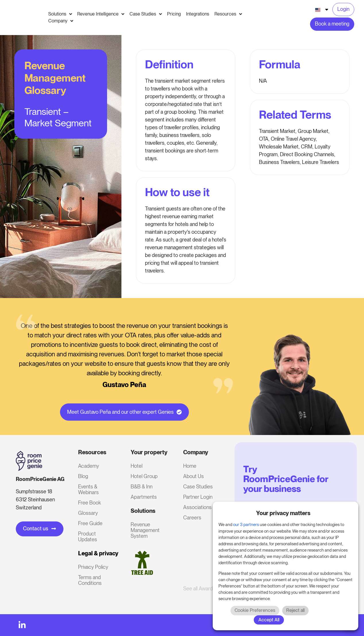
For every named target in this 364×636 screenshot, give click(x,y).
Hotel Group (144, 476)
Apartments (144, 497)
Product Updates (88, 537)
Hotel (136, 466)
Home (190, 466)
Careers (192, 518)
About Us (193, 476)
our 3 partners (246, 525)
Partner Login (198, 497)
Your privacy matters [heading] (283, 513)
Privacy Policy (93, 567)
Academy (89, 466)
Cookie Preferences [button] (255, 610)
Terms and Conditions (90, 580)
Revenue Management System (145, 530)
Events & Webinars (88, 489)
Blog (83, 476)
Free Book (90, 503)
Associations (197, 507)
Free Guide (90, 523)
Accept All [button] (269, 620)
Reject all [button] (295, 610)
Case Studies (198, 487)
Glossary (88, 513)
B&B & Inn (142, 487)
